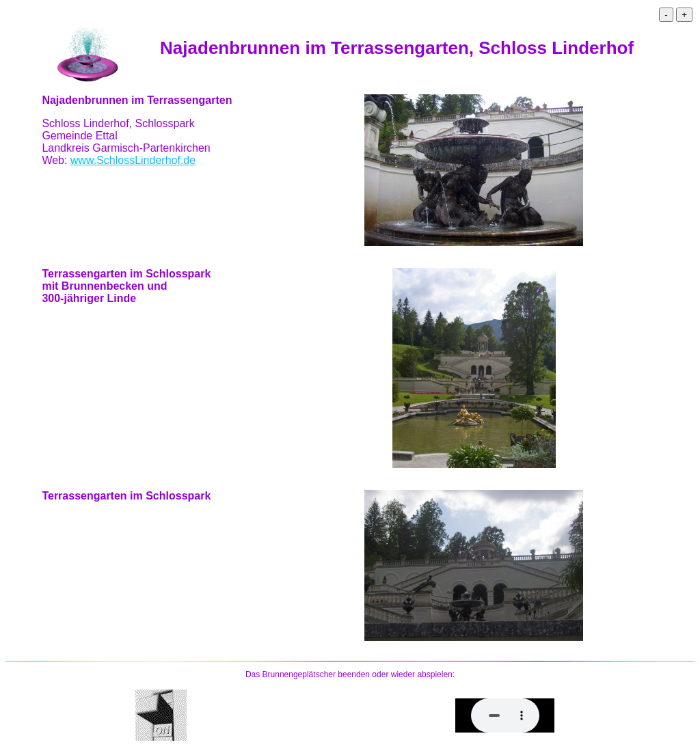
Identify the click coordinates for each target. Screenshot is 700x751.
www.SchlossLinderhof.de (133, 160)
